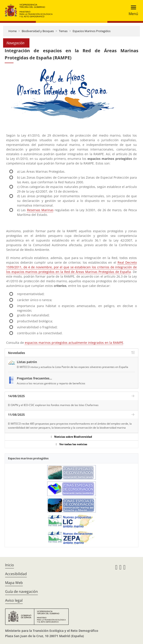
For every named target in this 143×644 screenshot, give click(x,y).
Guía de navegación (21, 592)
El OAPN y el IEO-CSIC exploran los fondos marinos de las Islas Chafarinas (53, 405)
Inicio (10, 565)
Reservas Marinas (40, 210)
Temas (63, 31)
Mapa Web (14, 583)
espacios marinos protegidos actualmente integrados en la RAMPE (74, 343)
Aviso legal (14, 600)
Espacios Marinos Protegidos (92, 31)
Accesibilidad (16, 574)
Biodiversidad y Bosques (38, 31)
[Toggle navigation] (132, 11)
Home (13, 31)
